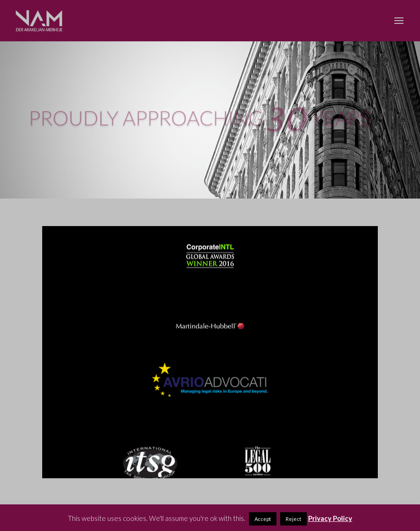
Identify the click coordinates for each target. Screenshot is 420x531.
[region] (210, 352)
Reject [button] (293, 519)
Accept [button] (263, 519)
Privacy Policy (330, 518)
